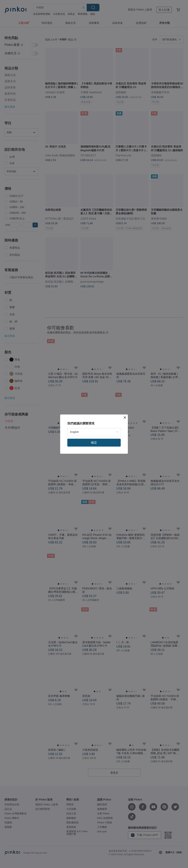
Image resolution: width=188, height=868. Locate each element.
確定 (94, 443)
